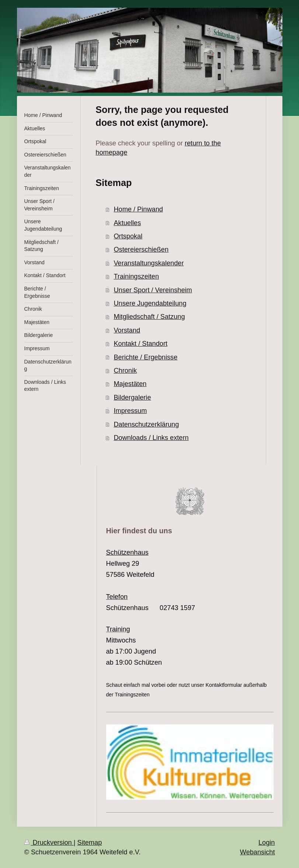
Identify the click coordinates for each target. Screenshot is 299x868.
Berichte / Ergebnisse (145, 357)
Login (267, 843)
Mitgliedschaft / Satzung (149, 317)
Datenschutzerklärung (146, 424)
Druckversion (49, 843)
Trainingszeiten (136, 276)
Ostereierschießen (141, 249)
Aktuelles (127, 223)
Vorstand (127, 330)
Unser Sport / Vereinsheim (153, 290)
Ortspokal (128, 236)
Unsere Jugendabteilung (150, 303)
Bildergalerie (132, 397)
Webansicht (258, 852)
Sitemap (90, 843)
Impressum (130, 411)
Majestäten (130, 384)
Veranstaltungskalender (149, 263)
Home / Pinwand (138, 209)
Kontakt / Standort (140, 344)
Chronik (125, 371)
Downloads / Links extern (151, 438)
